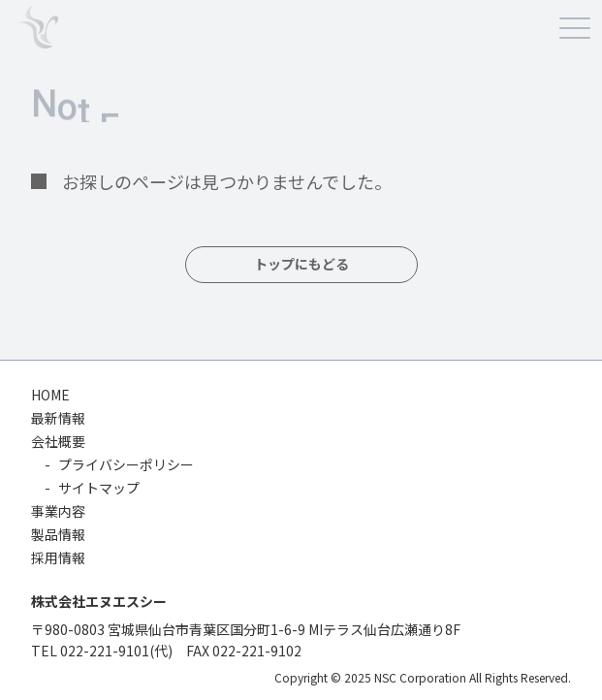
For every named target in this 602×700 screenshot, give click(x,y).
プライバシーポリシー (126, 464)
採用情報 (58, 557)
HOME (50, 395)
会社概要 (58, 441)
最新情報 (58, 418)
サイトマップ (99, 488)
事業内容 (58, 511)
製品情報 (58, 534)
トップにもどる (301, 265)
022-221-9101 (105, 651)
